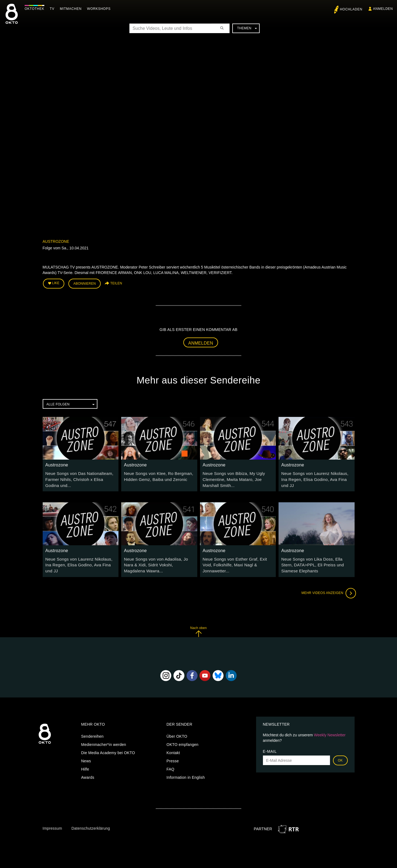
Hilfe (85, 765)
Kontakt (173, 749)
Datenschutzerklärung (91, 824)
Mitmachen (72, 9)
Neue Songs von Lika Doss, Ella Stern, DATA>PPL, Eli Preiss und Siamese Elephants (316, 562)
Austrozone (56, 241)
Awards (88, 774)
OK (340, 757)
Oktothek (36, 9)
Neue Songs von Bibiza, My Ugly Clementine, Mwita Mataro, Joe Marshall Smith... (232, 478)
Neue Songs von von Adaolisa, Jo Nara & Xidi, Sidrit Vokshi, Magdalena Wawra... (159, 562)
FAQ (171, 765)
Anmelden (201, 342)
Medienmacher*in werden (104, 741)
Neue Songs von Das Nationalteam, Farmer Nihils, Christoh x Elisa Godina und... (79, 478)
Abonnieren (85, 283)
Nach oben (198, 628)
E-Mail (270, 748)
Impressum (52, 824)
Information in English (186, 774)
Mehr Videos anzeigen (327, 589)
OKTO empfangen (183, 741)
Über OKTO (177, 733)
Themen (247, 28)
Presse (173, 757)
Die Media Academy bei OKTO (108, 749)
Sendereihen (92, 733)
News (86, 757)
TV (53, 9)
